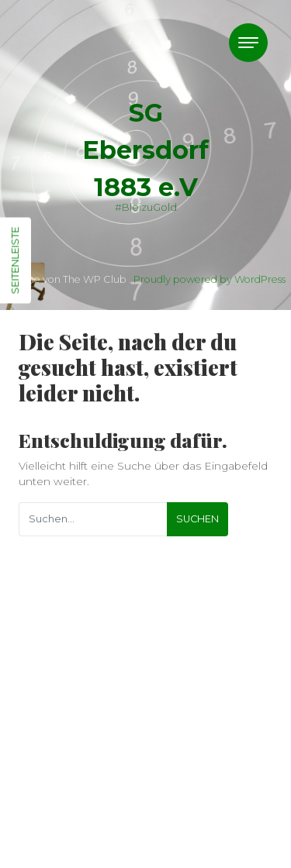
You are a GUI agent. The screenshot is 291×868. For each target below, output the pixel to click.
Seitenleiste (15, 261)
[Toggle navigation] (248, 43)
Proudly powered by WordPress (210, 279)
